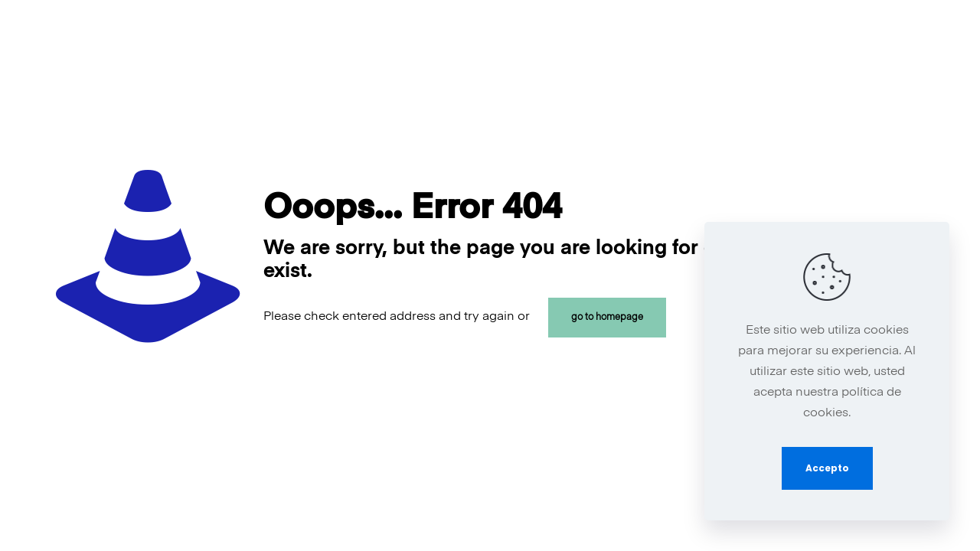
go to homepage (607, 318)
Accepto (827, 468)
